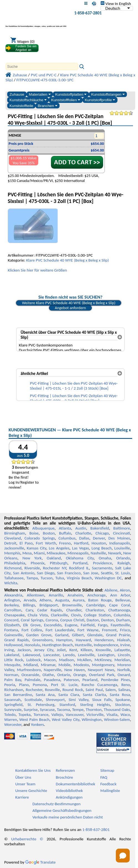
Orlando (123, 558)
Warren (11, 720)
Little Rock (14, 660)
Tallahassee (14, 578)
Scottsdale (33, 700)
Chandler (74, 610)
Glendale (95, 635)
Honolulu (32, 645)
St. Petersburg (41, 705)
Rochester (34, 690)
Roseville (52, 690)
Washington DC (108, 578)
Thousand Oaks (117, 710)
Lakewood (31, 655)
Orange (80, 675)
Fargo (103, 625)
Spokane (123, 700)
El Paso (26, 543)
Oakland (54, 558)
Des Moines (119, 538)
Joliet (61, 650)
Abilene (111, 590)
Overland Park (102, 675)
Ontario (64, 675)
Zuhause (17, 94)
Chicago (102, 533)
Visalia (112, 715)
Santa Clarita (94, 695)
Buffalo (65, 533)
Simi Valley (78, 700)
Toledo (10, 715)
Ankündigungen (69, 797)
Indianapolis (120, 543)
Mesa (27, 553)
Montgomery (103, 665)
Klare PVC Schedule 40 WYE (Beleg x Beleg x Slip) (67, 260)
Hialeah (123, 640)
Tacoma (63, 710)
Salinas (124, 690)
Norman (11, 675)
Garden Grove (39, 635)
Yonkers (37, 724)
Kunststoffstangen (108, 94)
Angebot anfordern (71, 308)
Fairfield (88, 625)
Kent (73, 650)
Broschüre (64, 777)
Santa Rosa (120, 695)
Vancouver (75, 715)
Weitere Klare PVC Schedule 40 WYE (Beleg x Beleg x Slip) (69, 303)
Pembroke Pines (116, 680)
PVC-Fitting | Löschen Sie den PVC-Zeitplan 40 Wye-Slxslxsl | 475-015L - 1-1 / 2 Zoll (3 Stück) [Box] (74, 386)
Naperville (53, 670)
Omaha (105, 558)
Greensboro (42, 640)
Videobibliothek (69, 791)
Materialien (40, 94)
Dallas (84, 538)
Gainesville (13, 635)
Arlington (12, 600)
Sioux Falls (102, 700)
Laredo (69, 655)
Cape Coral (120, 605)
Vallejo (57, 715)
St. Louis (123, 573)
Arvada (30, 600)
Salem (110, 690)
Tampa (32, 578)
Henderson (104, 640)
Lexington (106, 655)
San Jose (91, 573)
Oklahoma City (80, 558)
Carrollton (13, 610)
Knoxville (103, 650)
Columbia (122, 615)
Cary (29, 610)
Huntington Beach (57, 645)
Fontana (11, 630)
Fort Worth (46, 543)
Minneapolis (78, 553)
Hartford (81, 543)
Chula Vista (38, 615)
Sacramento (102, 568)
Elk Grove (32, 625)
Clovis (76, 615)
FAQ (104, 777)
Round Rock (73, 690)
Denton (108, 620)
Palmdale (33, 680)
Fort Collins (32, 630)
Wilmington (92, 720)
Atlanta (65, 528)
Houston (99, 543)
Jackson (24, 650)
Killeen (86, 650)
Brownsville (72, 605)
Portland (80, 563)
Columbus (67, 538)
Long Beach (102, 548)
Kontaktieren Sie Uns (33, 770)
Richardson (14, 690)
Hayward (83, 640)
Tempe (78, 710)
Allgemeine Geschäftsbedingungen (62, 810)
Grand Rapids (16, 640)
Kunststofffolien (66, 100)
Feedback (108, 784)
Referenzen (65, 770)
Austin (81, 528)
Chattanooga (119, 610)
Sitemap (107, 770)
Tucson (47, 578)
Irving (9, 650)
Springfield (13, 705)
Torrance (41, 715)
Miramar (48, 665)
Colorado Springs (40, 538)
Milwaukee (56, 553)
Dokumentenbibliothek (75, 784)
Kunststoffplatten (71, 94)
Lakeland (12, 655)
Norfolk (124, 670)
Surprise (31, 710)
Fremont (109, 630)
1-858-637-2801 (88, 13)
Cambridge (95, 605)
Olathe (48, 675)
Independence (106, 645)
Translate (40, 862)
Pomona (40, 685)
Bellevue (123, 600)
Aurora (79, 600)
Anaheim (75, 595)
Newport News (101, 670)
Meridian (122, 660)
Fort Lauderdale (60, 630)
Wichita (11, 583)
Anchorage (96, 595)
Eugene (71, 625)
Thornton (94, 710)
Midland (31, 665)
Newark (115, 553)
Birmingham (15, 533)
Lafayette (122, 650)
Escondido (53, 625)
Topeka (25, 715)
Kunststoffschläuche (28, 100)
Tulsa (60, 578)
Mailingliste (110, 791)
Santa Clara (69, 695)
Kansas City (37, 548)
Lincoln (124, 655)
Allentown (36, 595)
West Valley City (66, 720)
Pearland (90, 680)
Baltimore (122, 528)
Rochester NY (55, 568)
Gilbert (78, 635)
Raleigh (124, 563)
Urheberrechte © (27, 839)
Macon (50, 660)
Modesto (81, 665)
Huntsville (83, 645)
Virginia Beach (79, 578)
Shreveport (55, 700)
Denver (99, 538)
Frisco (125, 630)
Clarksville (60, 615)
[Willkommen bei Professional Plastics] (36, 23)
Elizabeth (12, 625)
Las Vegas (80, 548)
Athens (46, 600)
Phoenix (38, 563)
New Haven (75, 670)
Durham (123, 620)
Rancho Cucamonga (99, 685)
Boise (34, 533)
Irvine (125, 645)
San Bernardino (18, 695)
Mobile (65, 665)
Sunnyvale (13, 710)
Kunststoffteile (21, 106)
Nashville (98, 553)
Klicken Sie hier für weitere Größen (37, 270)
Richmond (13, 568)
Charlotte (83, 533)
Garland (62, 635)
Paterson (71, 680)
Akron (125, 590)
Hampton (64, 640)
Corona (52, 620)
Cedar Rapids (50, 610)
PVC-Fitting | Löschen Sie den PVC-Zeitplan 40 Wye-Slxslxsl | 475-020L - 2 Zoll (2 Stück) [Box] (74, 398)
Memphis (12, 553)
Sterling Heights (95, 705)
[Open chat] (123, 856)
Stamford (67, 705)
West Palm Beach (34, 720)
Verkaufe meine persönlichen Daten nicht (68, 817)
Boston (49, 533)
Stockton (122, 705)
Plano (24, 685)
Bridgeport (48, 605)
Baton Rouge (100, 600)
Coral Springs (32, 620)
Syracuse (47, 710)
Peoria (10, 685)
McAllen (84, 660)
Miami (39, 553)
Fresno (65, 543)
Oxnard (124, 675)
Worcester (13, 724)
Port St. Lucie (64, 685)
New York (32, 558)
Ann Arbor (120, 595)
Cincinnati (122, 533)
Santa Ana (45, 695)
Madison (67, 660)
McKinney (103, 660)
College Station (97, 615)
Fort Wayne (88, 630)
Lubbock (34, 660)
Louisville (122, 548)
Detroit (10, 543)
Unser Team (25, 784)
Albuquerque (43, 528)
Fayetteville (120, 625)
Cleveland (12, 538)
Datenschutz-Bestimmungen (57, 804)
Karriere (22, 797)
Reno (126, 685)
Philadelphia (15, 563)
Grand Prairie (118, 635)
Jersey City (44, 650)
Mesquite (12, 665)
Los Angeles (59, 548)
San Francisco (69, 573)
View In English (116, 4)
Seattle (107, 573)
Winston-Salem (117, 720)
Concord (11, 620)
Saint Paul (94, 690)
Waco (125, 715)
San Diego (46, 573)
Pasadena (52, 680)
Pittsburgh (59, 563)
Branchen (47, 106)
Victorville (95, 715)
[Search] (42, 67)
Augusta (62, 600)
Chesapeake (14, 615)
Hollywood (13, 645)
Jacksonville (14, 548)
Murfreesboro (29, 670)
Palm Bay (13, 680)
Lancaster (51, 655)
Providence (102, 563)
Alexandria (13, 595)
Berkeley (11, 605)
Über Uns (23, 777)
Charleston (95, 610)
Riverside (32, 568)
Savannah (12, 700)
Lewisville (86, 655)
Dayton (93, 620)
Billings (29, 605)
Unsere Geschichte (31, 791)
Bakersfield (100, 528)
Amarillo (56, 595)
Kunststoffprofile (100, 100)
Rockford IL (79, 568)
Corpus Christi (72, 620)
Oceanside (30, 675)
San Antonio (24, 573)
